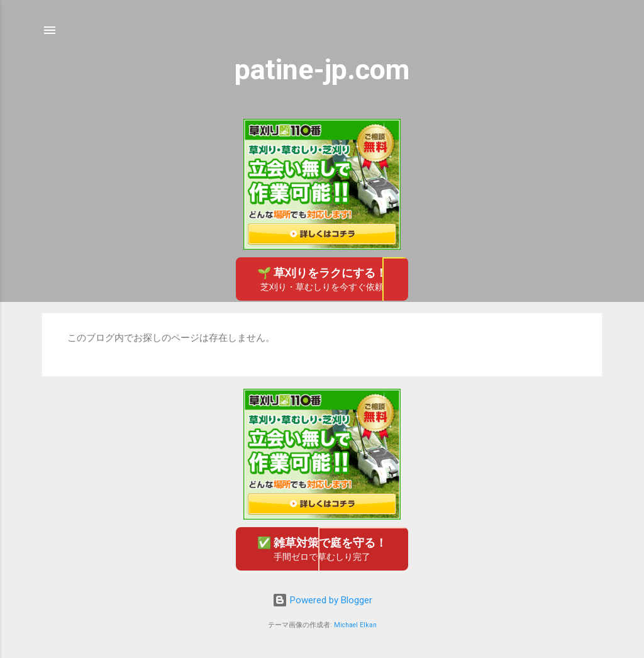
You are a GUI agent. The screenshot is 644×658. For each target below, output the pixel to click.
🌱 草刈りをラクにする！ (322, 280)
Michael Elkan (355, 625)
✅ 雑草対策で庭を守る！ (322, 549)
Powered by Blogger (322, 600)
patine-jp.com (322, 70)
